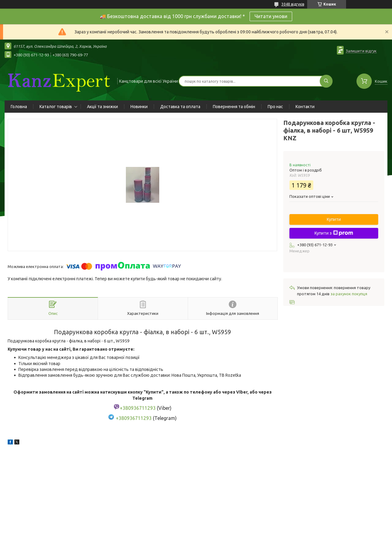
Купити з (334, 233)
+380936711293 (134, 418)
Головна (19, 107)
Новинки (139, 107)
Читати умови (271, 16)
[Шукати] (326, 81)
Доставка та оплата (180, 107)
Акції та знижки (102, 107)
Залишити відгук (361, 51)
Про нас (275, 107)
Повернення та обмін (234, 107)
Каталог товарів (56, 107)
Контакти (305, 107)
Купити (334, 219)
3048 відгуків (293, 4)
